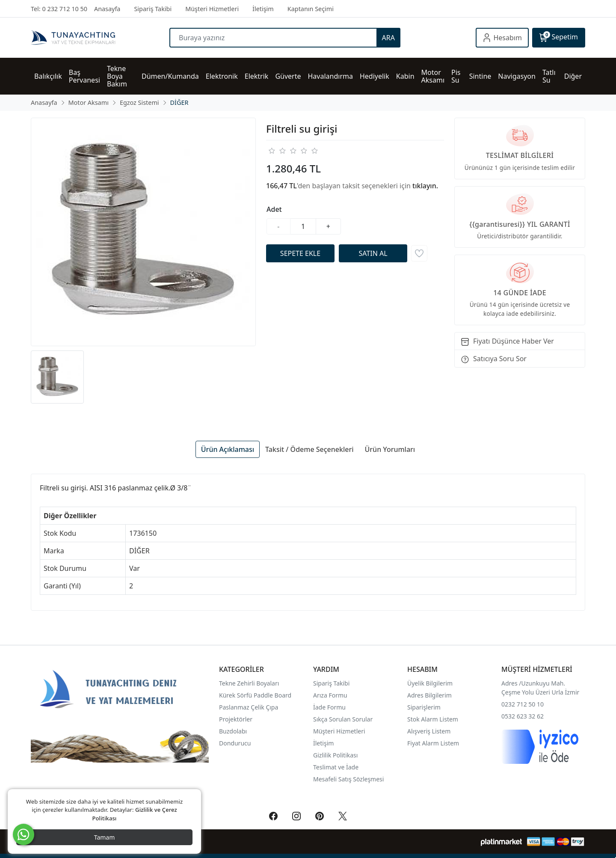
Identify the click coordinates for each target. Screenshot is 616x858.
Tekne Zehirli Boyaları (249, 683)
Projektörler (236, 719)
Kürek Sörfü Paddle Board (255, 695)
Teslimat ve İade (336, 767)
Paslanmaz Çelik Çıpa (249, 707)
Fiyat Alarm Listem (433, 743)
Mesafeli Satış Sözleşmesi (348, 779)
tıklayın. (425, 186)
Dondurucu (235, 743)
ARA (388, 38)
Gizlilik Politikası (336, 755)
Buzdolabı (233, 731)
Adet (274, 209)
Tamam (105, 837)
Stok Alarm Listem (433, 719)
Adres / (511, 683)
